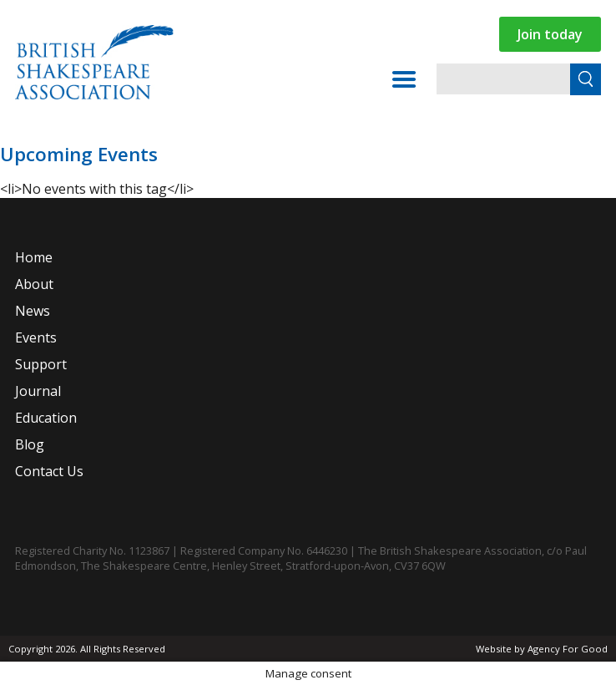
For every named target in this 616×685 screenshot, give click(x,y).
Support (41, 364)
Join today (550, 34)
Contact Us (49, 471)
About (34, 284)
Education (46, 418)
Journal (38, 391)
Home (34, 257)
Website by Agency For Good (542, 649)
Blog (30, 444)
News (33, 311)
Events (36, 337)
